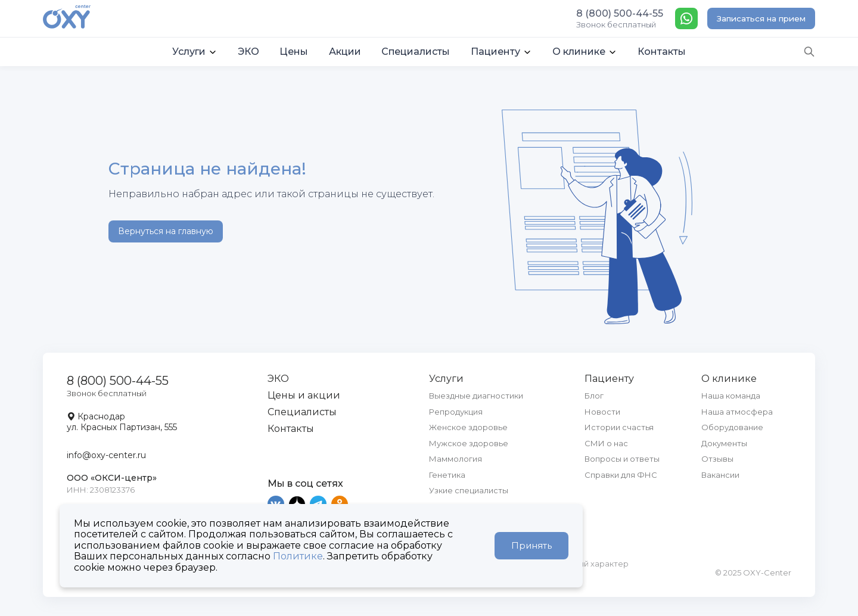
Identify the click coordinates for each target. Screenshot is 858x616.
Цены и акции (304, 395)
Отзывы (717, 459)
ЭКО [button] (248, 52)
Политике (298, 556)
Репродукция (456, 412)
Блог (594, 396)
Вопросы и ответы (622, 459)
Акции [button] (345, 52)
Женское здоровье (468, 427)
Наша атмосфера (737, 412)
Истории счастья (619, 427)
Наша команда (731, 396)
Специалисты (302, 412)
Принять (531, 545)
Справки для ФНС (621, 475)
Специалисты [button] (416, 52)
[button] (195, 52)
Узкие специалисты (469, 490)
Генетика (447, 475)
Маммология (456, 459)
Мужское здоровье (469, 443)
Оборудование (732, 427)
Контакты (291, 429)
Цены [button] (294, 52)
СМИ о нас (606, 443)
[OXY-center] (67, 18)
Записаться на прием (761, 18)
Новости (602, 412)
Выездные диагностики (476, 396)
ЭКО (278, 379)
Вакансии (720, 475)
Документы (724, 443)
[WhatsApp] (686, 18)
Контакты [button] (662, 52)
